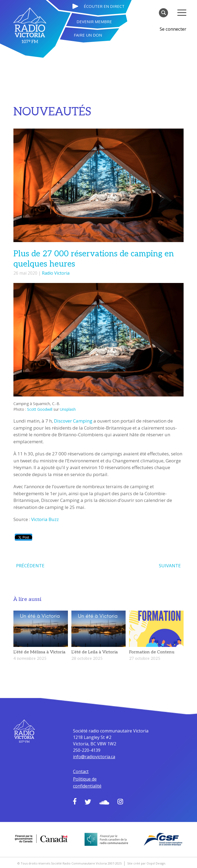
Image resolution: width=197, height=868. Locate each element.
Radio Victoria (56, 273)
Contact (81, 771)
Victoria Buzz (45, 519)
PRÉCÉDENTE (30, 566)
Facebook (75, 801)
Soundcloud (104, 802)
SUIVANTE (170, 566)
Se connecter (173, 29)
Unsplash (68, 409)
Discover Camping (73, 421)
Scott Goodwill (40, 409)
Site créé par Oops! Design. (147, 863)
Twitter (88, 802)
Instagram (120, 802)
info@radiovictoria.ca (94, 757)
